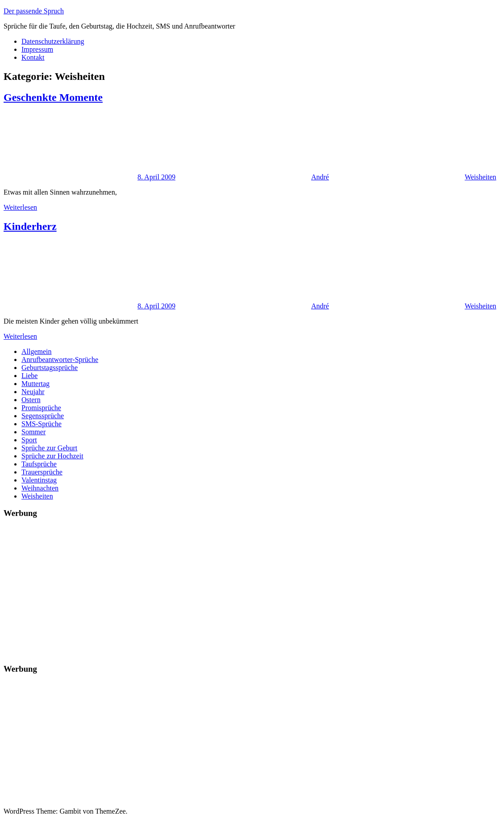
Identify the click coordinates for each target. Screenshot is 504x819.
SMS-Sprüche (42, 424)
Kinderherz (30, 226)
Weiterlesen (20, 207)
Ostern (31, 400)
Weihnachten (40, 488)
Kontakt (33, 57)
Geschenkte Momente (53, 97)
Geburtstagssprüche (50, 368)
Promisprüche (41, 408)
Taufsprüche (39, 464)
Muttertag (35, 384)
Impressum (37, 49)
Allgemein (37, 351)
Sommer (33, 432)
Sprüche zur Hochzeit (52, 456)
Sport (29, 440)
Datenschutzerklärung (53, 41)
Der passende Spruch (34, 11)
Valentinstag (39, 480)
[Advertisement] (252, 589)
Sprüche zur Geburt (49, 448)
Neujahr (33, 392)
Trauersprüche (42, 472)
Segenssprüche (43, 416)
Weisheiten (481, 177)
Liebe (29, 376)
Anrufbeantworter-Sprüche (60, 360)
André (320, 177)
